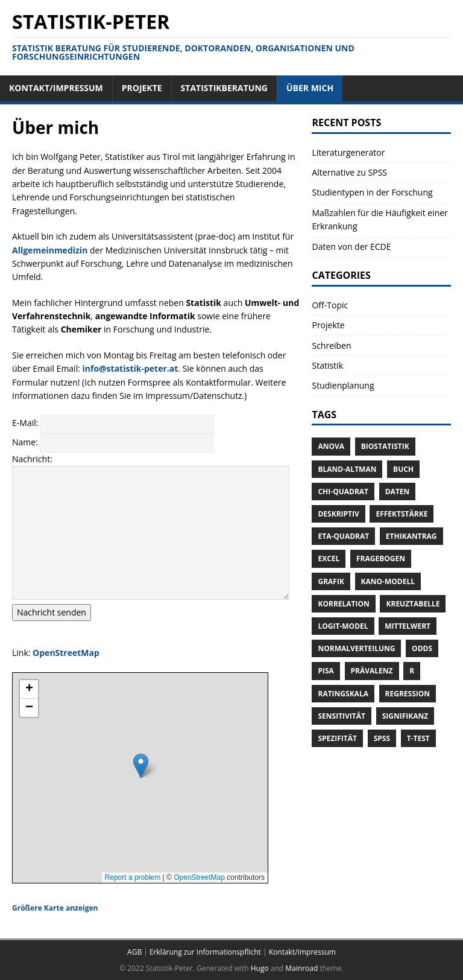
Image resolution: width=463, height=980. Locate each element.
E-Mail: (26, 423)
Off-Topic (330, 305)
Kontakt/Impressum (302, 952)
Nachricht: (32, 459)
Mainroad (301, 968)
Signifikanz (405, 716)
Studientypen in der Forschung (372, 192)
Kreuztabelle (413, 604)
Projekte (328, 325)
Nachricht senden (52, 612)
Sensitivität (342, 716)
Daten (398, 492)
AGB (134, 952)
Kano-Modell (388, 581)
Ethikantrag (411, 536)
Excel (329, 558)
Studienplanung (343, 385)
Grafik (331, 581)
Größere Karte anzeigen (55, 908)
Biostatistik (385, 446)
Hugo (260, 968)
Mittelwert (408, 626)
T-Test (418, 738)
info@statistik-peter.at (131, 368)
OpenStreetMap (66, 653)
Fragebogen (381, 558)
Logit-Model (343, 626)
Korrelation (343, 604)
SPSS (382, 738)
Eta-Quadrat (343, 536)
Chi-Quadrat (343, 492)
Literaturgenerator (348, 152)
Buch (403, 469)
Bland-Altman (347, 469)
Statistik (327, 365)
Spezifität (337, 738)
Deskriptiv (338, 514)
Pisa (326, 671)
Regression (408, 694)
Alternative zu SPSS (349, 172)
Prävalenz (372, 671)
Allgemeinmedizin (50, 250)
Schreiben (331, 345)
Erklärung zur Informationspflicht (205, 952)
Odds (422, 648)
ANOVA (331, 446)
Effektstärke (402, 514)
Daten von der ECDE (351, 247)
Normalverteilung (356, 648)
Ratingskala (343, 694)
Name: (26, 442)
